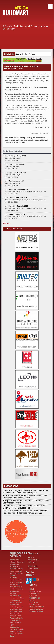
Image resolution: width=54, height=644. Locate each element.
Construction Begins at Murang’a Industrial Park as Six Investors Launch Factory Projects (25, 492)
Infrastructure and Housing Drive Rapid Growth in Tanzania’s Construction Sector (25, 497)
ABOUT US (34, 602)
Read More (7, 223)
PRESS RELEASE (36, 611)
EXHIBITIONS (35, 598)
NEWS (32, 600)
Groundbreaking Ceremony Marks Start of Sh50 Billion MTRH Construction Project (24, 507)
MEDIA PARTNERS (37, 607)
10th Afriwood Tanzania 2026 (16, 198)
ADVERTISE (34, 593)
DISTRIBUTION (35, 591)
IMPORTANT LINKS (37, 609)
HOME (32, 589)
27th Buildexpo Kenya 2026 (15, 156)
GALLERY (33, 596)
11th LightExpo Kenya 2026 (15, 173)
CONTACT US (35, 605)
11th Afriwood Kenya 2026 (15, 164)
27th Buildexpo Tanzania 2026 (16, 189)
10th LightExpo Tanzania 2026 (16, 206)
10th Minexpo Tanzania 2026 (16, 214)
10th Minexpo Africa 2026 (14, 181)
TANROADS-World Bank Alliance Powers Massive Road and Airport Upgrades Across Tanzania (25, 512)
